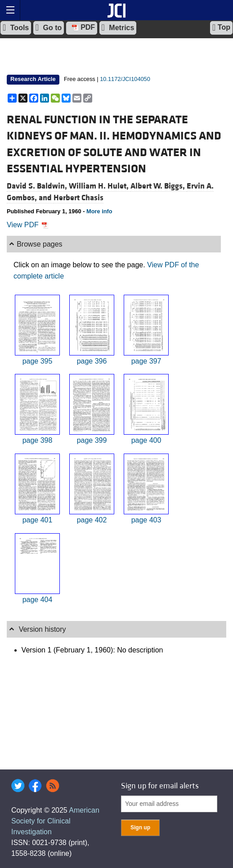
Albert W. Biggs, (159, 186)
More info (99, 211)
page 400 (146, 440)
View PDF (28, 225)
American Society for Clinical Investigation (55, 821)
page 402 (92, 520)
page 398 (38, 440)
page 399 (92, 440)
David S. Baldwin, (38, 186)
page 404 (38, 600)
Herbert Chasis (78, 198)
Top (221, 27)
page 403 (146, 520)
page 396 (92, 361)
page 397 (146, 361)
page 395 (38, 361)
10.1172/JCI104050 (125, 79)
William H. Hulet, (100, 186)
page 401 (38, 520)
